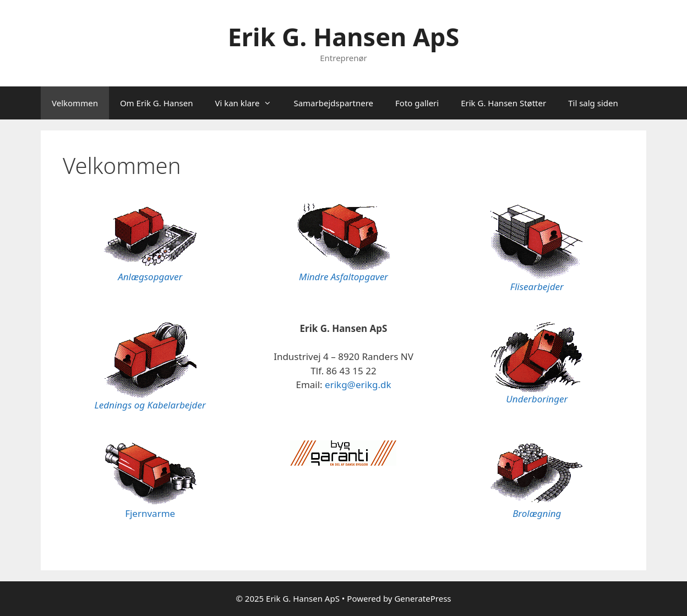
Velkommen (75, 103)
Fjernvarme (150, 513)
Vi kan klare (249, 103)
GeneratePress (422, 598)
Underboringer (537, 399)
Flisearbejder (537, 287)
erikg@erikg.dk (358, 385)
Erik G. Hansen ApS (344, 37)
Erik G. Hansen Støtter (503, 103)
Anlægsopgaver (150, 277)
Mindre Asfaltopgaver (343, 277)
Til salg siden (593, 103)
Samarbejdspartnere (333, 103)
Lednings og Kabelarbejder (150, 405)
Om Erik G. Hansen (157, 103)
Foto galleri (417, 103)
